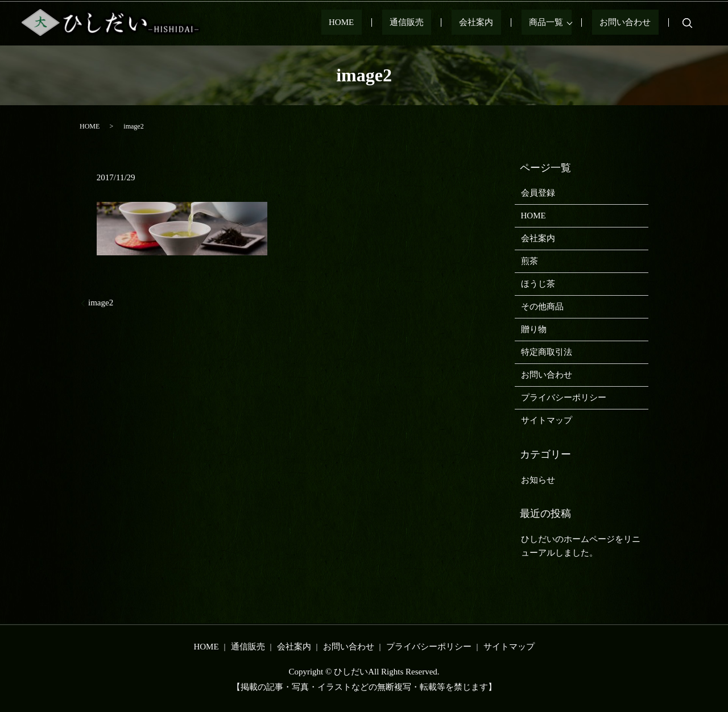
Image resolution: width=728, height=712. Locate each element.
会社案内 (507, 23)
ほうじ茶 (538, 284)
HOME (402, 23)
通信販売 (452, 23)
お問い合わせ (633, 23)
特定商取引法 (547, 352)
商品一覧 (561, 23)
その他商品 (542, 307)
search (688, 23)
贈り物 (534, 329)
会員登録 (538, 193)
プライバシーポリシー (564, 398)
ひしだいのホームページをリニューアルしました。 (581, 546)
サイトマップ (547, 420)
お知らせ (538, 480)
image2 (101, 303)
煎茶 (530, 261)
